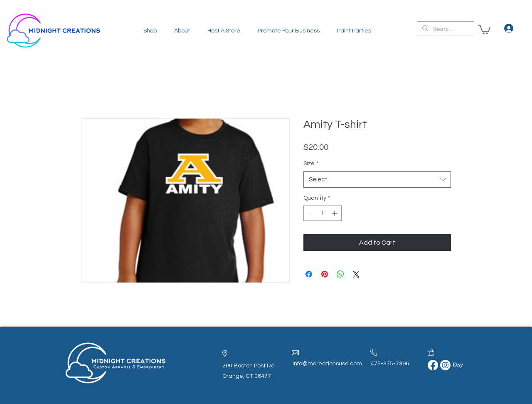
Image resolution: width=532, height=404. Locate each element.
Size (311, 164)
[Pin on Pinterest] (325, 274)
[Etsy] (458, 365)
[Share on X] (356, 274)
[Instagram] (445, 365)
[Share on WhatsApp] (340, 274)
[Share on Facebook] (309, 274)
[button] (150, 31)
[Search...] (445, 29)
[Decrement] (310, 213)
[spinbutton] (323, 213)
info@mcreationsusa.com (327, 364)
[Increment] (335, 213)
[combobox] (377, 180)
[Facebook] (433, 365)
